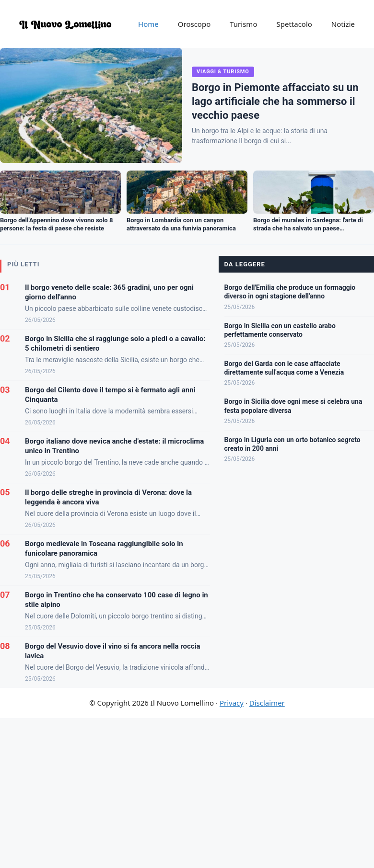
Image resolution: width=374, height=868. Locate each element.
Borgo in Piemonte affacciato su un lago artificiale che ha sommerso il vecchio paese (275, 101)
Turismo (243, 24)
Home (148, 24)
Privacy (232, 703)
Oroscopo (194, 24)
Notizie (343, 24)
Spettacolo (294, 24)
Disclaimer (267, 703)
